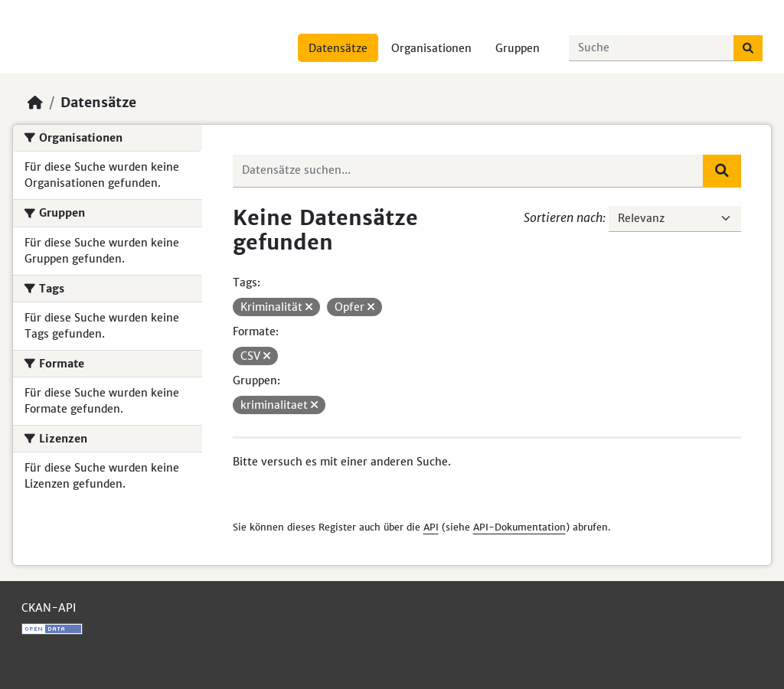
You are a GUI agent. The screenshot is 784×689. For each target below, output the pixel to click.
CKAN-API (49, 608)
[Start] (35, 103)
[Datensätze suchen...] (652, 48)
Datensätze (338, 48)
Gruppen (518, 48)
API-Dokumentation (519, 527)
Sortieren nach (563, 217)
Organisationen (431, 48)
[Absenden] (748, 48)
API (431, 527)
